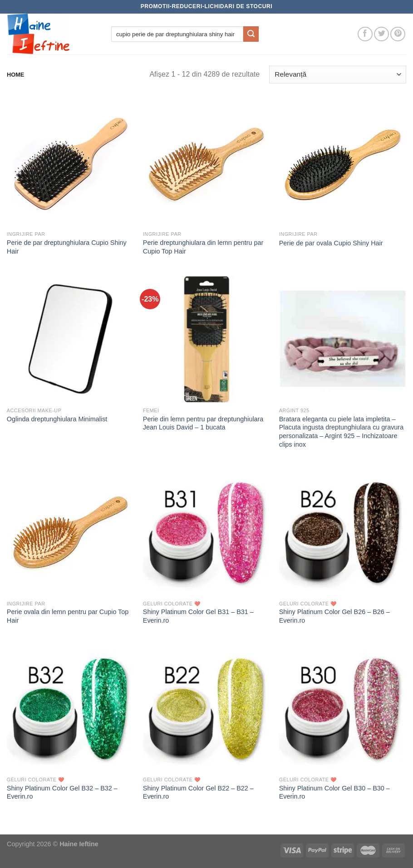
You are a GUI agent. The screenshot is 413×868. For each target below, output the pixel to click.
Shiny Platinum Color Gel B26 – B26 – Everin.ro (334, 616)
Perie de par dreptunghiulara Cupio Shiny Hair (67, 247)
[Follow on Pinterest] (398, 34)
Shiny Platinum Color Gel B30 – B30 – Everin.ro (334, 792)
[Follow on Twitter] (381, 34)
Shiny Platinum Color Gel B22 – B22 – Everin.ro (198, 792)
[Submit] (251, 34)
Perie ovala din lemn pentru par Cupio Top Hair (68, 616)
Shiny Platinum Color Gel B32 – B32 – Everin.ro (62, 792)
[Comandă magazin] (338, 75)
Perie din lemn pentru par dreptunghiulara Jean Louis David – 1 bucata (203, 423)
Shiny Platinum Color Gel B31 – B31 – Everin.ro (198, 616)
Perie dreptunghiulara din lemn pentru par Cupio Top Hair (203, 247)
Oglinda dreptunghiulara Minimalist (57, 419)
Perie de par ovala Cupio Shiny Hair (331, 243)
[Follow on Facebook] (365, 34)
